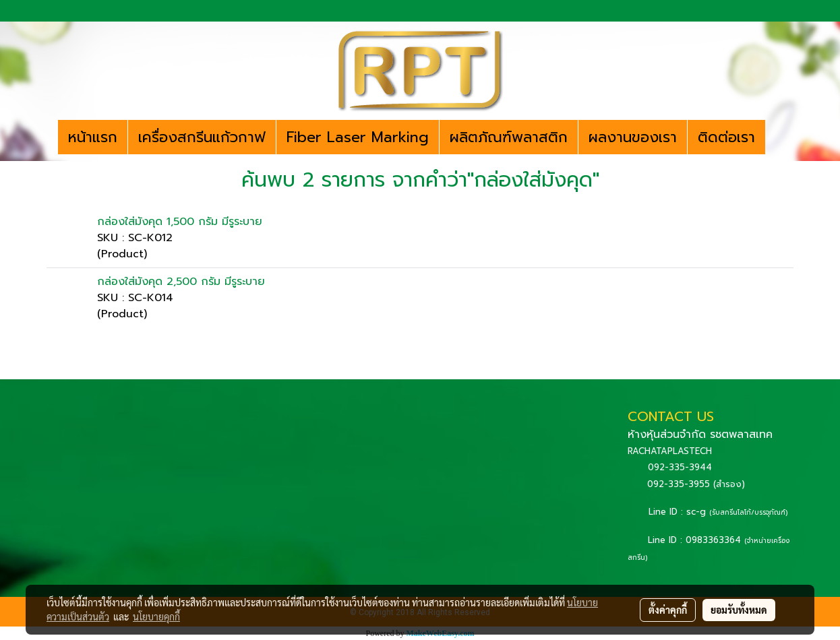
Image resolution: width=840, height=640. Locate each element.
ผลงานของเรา (633, 137)
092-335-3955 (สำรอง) (696, 484)
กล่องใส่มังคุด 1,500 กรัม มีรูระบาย (180, 222)
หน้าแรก (93, 137)
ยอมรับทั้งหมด (739, 610)
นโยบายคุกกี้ (156, 616)
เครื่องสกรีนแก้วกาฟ (202, 137)
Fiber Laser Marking (358, 137)
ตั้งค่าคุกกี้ (668, 610)
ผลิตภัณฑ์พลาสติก (509, 137)
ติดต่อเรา (726, 137)
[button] (777, 137)
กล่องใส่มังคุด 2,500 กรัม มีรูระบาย (181, 282)
